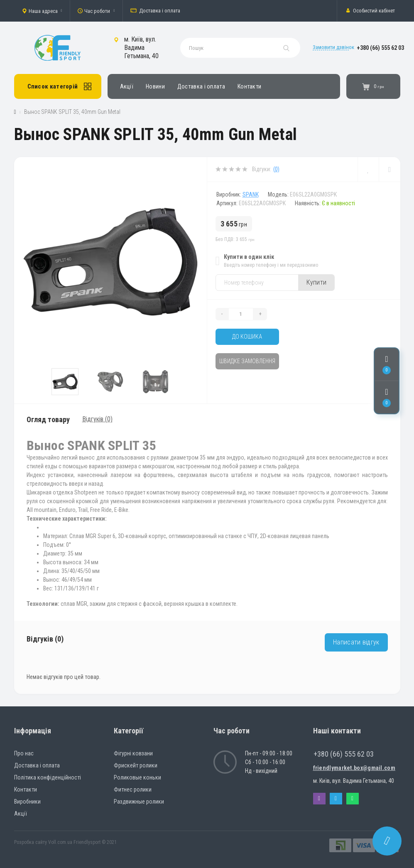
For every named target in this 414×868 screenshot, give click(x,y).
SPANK (251, 194)
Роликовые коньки (137, 777)
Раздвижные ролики (139, 802)
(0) (276, 169)
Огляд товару (48, 419)
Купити (317, 282)
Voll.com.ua (60, 842)
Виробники (27, 802)
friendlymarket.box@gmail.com (354, 768)
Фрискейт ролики (136, 765)
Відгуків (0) (97, 419)
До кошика (247, 337)
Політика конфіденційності (48, 777)
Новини (155, 86)
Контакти (249, 86)
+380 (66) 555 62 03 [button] (344, 754)
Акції (127, 86)
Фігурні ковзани (133, 753)
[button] (42, 11)
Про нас (24, 753)
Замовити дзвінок (333, 47)
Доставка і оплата (155, 11)
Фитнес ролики (133, 789)
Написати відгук (356, 642)
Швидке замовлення (247, 361)
